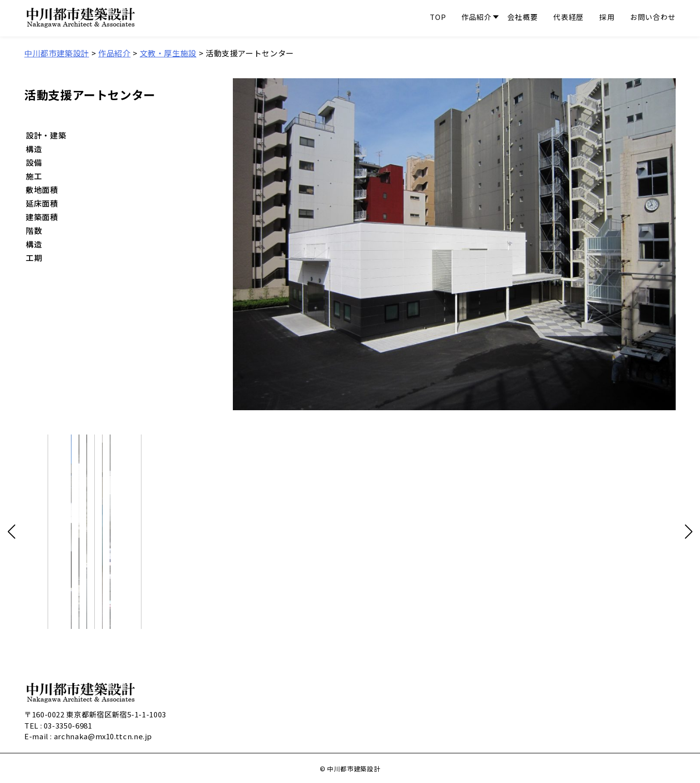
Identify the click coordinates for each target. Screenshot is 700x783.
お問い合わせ (653, 18)
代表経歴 (569, 18)
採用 (607, 18)
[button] (11, 532)
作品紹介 (477, 18)
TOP (438, 18)
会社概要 (523, 18)
